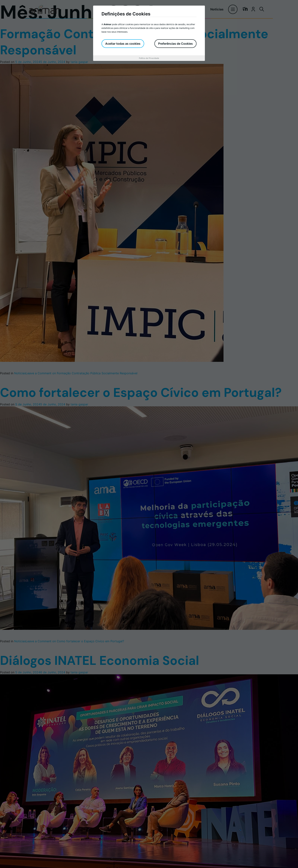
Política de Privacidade (149, 58)
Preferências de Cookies (175, 44)
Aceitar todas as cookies (123, 44)
